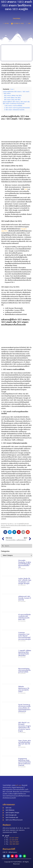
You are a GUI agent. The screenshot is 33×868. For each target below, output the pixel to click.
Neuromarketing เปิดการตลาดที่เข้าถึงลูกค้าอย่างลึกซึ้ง (24, 670)
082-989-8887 (14, 844)
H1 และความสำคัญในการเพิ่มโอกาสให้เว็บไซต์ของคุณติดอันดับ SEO (25, 617)
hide (12, 89)
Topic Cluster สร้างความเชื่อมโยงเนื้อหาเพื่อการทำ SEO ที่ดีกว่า (25, 743)
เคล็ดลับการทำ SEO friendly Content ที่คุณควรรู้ (25, 598)
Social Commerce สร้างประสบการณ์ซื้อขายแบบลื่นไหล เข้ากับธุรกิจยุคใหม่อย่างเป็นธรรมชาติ (24, 708)
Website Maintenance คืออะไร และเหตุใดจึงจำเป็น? (24, 689)
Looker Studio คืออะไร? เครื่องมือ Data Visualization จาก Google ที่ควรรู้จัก (25, 581)
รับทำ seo (18, 785)
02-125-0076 (14, 840)
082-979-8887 (14, 842)
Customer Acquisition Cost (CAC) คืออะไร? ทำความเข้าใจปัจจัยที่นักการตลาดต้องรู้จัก (25, 636)
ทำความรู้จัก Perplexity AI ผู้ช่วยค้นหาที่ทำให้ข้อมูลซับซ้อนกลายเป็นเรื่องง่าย (25, 564)
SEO (29, 23)
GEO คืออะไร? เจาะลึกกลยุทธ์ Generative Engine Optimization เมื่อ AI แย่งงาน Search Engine (25, 727)
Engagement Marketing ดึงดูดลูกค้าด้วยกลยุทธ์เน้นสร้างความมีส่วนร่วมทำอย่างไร (25, 762)
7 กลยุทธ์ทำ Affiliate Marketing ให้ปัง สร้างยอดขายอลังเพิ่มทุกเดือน (25, 653)
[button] (5, 532)
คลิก (26, 189)
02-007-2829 (14, 838)
